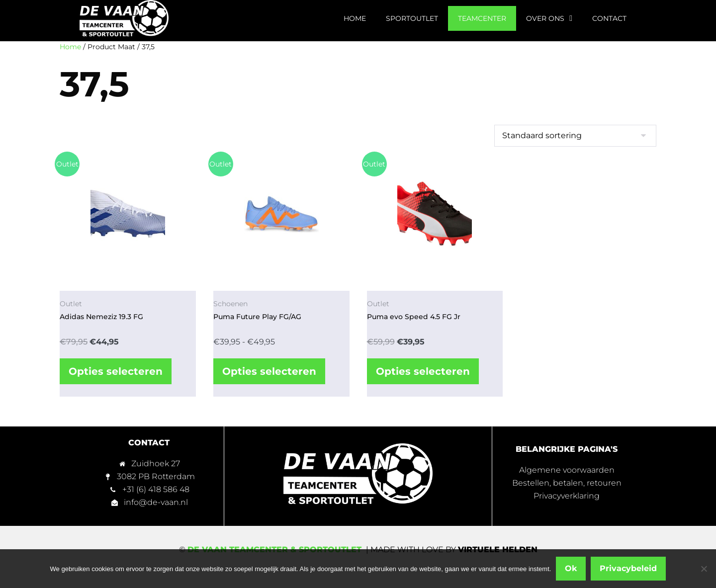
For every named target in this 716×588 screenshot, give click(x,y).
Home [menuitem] (355, 18)
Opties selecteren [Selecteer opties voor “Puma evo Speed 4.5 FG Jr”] (423, 371)
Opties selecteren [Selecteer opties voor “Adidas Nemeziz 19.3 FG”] (116, 371)
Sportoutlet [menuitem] (412, 18)
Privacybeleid (628, 568)
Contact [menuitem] (609, 18)
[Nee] (704, 569)
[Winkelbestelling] (575, 136)
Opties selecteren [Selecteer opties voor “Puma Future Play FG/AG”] (269, 371)
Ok (571, 568)
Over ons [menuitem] (549, 18)
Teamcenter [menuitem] (482, 18)
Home (70, 47)
